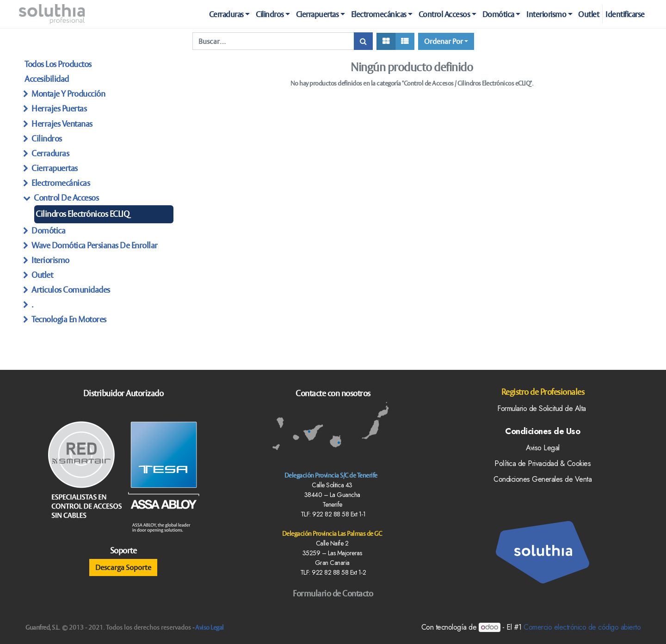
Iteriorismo (50, 260)
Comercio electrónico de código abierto (582, 627)
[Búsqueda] (363, 41)
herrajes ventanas (62, 124)
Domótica (48, 230)
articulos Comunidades (71, 290)
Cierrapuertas (55, 168)
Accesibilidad (47, 79)
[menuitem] (589, 14)
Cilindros (47, 138)
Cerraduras (50, 153)
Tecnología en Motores (69, 319)
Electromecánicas (61, 183)
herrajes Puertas (59, 108)
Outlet (42, 275)
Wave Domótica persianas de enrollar (95, 245)
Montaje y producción (68, 94)
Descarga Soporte (123, 567)
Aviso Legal (210, 627)
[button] (446, 41)
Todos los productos (58, 64)
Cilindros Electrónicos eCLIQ (82, 214)
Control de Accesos (66, 198)
